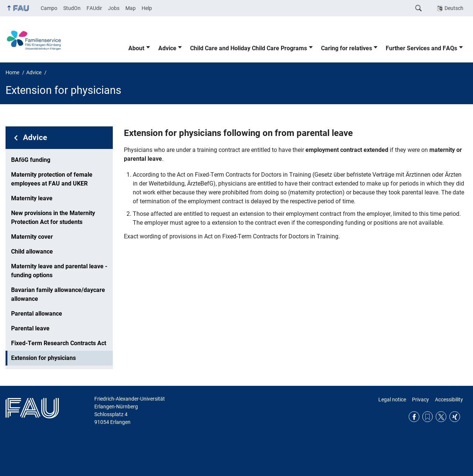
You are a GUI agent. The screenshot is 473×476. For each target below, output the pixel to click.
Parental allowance (37, 314)
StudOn (72, 8)
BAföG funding (31, 160)
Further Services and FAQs (421, 48)
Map (131, 8)
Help (147, 8)
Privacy (420, 399)
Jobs (114, 8)
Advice (167, 48)
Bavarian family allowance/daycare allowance (58, 294)
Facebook (414, 417)
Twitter (441, 417)
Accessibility (449, 399)
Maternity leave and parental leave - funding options (59, 271)
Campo (49, 8)
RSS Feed (428, 417)
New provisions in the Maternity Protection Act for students (53, 217)
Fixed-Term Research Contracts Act (59, 343)
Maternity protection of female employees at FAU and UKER (52, 179)
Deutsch (454, 8)
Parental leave (30, 328)
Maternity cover (32, 237)
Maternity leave (32, 198)
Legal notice (392, 399)
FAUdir (94, 8)
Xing (455, 417)
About (136, 48)
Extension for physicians (43, 358)
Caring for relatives (347, 48)
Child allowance (32, 251)
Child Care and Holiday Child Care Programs (249, 48)
